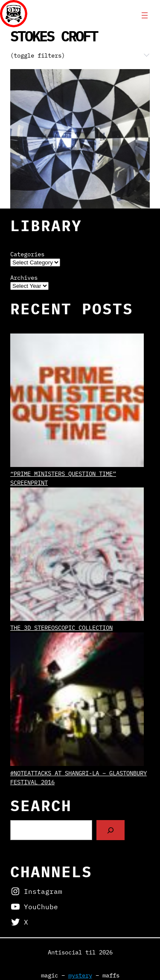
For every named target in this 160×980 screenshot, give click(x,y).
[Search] (111, 830)
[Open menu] (145, 15)
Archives (24, 278)
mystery (80, 975)
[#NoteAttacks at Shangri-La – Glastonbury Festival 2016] (77, 700)
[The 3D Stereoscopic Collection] (77, 555)
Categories (27, 254)
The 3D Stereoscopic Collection (61, 628)
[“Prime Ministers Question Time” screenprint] (77, 402)
